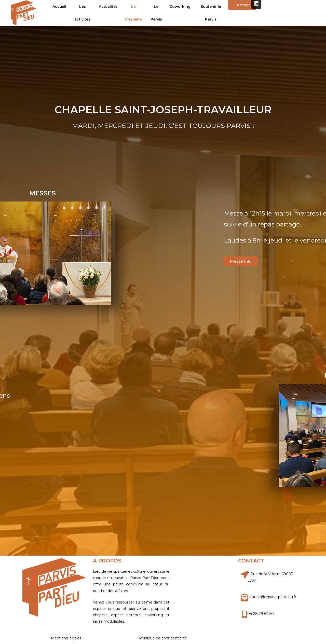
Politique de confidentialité (163, 638)
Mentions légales (66, 638)
